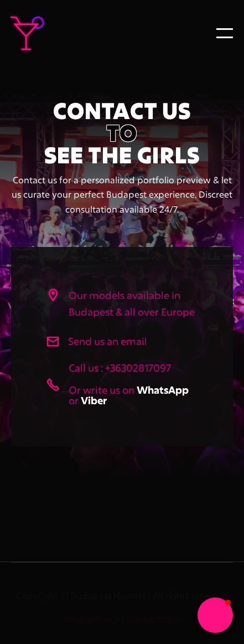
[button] (225, 33)
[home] (50, 33)
